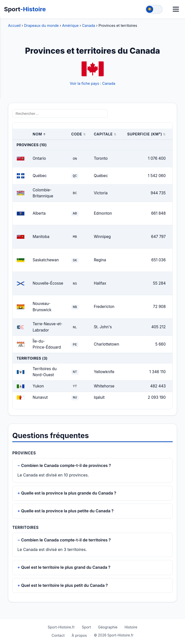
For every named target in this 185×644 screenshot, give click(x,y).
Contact (58, 635)
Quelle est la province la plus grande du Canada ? (69, 493)
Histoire (131, 627)
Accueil (14, 25)
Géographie (108, 627)
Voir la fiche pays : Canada (93, 83)
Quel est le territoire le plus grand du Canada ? (66, 567)
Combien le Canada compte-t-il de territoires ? (66, 540)
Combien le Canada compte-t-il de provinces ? (66, 465)
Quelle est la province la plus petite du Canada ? (67, 511)
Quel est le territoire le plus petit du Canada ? (65, 585)
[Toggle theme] (154, 9)
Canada (89, 25)
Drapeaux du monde (41, 25)
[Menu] (176, 9)
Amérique (71, 25)
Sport (25, 9)
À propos (79, 635)
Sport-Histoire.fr (61, 627)
